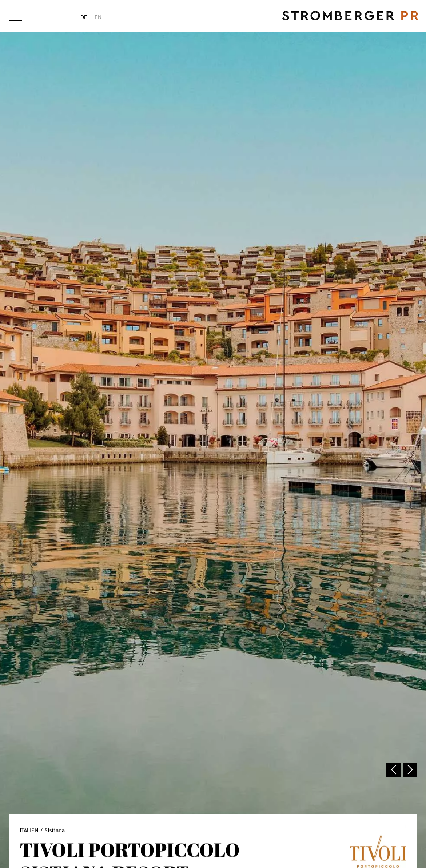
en (98, 17)
